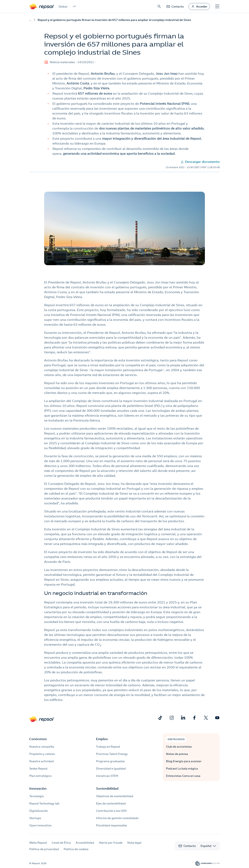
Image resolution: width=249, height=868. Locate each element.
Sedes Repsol (38, 769)
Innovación (38, 788)
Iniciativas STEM (107, 776)
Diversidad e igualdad (111, 769)
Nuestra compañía (42, 747)
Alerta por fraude (111, 843)
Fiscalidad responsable (111, 825)
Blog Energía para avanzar (184, 761)
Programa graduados (110, 761)
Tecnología (37, 796)
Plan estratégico (40, 776)
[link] (175, 6)
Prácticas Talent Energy (112, 754)
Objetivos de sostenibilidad (115, 796)
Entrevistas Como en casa (183, 776)
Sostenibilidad (107, 788)
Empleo (102, 739)
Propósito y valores (42, 754)
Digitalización (39, 811)
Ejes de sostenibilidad (111, 803)
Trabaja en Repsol (108, 747)
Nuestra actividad (41, 761)
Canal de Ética (61, 843)
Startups (35, 818)
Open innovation (40, 825)
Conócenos (38, 739)
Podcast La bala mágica (182, 769)
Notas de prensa (177, 754)
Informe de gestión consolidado (117, 818)
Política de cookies (76, 849)
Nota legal (134, 843)
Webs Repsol (38, 843)
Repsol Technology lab (44, 803)
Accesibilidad (85, 843)
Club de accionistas (179, 747)
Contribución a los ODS (111, 811)
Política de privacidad (44, 849)
